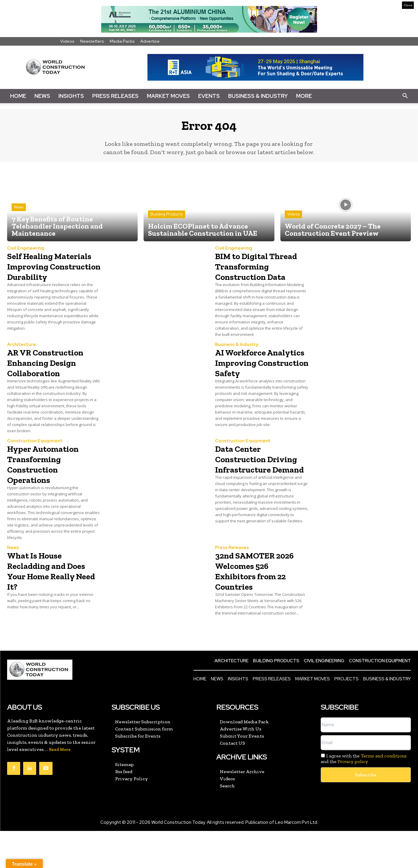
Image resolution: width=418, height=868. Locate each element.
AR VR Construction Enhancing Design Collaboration (50, 386)
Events (209, 96)
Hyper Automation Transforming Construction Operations (51, 497)
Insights (71, 96)
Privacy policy (353, 799)
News (42, 96)
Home (18, 96)
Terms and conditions (384, 793)
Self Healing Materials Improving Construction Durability (38, 280)
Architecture (22, 363)
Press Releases (115, 96)
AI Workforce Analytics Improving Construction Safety (247, 391)
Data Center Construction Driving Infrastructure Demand (249, 502)
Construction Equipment (35, 474)
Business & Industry (258, 96)
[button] (405, 96)
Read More (60, 787)
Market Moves (168, 96)
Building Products (167, 218)
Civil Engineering (26, 252)
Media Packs (122, 41)
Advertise (150, 41)
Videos (67, 41)
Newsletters (92, 41)
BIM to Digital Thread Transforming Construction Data (258, 275)
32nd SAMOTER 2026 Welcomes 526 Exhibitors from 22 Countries (261, 608)
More (304, 96)
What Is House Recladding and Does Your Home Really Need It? (45, 608)
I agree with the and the (364, 796)
